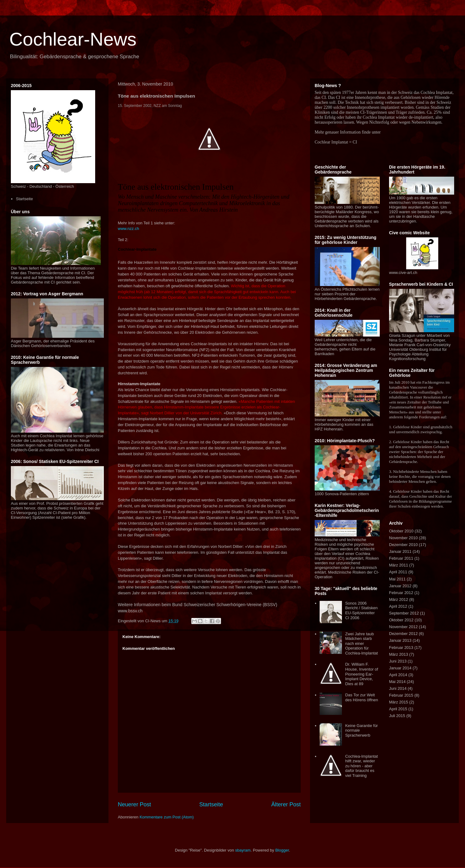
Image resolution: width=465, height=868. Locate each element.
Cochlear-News (73, 39)
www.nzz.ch (128, 229)
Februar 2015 (401, 695)
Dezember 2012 (403, 634)
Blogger (282, 850)
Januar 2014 (400, 668)
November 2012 (403, 627)
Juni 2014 (398, 688)
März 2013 (399, 654)
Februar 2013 (401, 648)
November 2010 (403, 538)
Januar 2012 (400, 586)
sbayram (243, 850)
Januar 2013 (400, 640)
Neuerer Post (134, 804)
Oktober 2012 (401, 620)
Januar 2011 (400, 551)
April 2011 (398, 572)
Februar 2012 (401, 593)
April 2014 (398, 675)
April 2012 (398, 606)
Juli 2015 (397, 716)
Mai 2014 (397, 682)
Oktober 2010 (401, 531)
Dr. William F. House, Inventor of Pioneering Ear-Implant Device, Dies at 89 (361, 674)
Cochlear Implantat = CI (336, 142)
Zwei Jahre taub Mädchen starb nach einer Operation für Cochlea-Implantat (361, 643)
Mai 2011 (397, 579)
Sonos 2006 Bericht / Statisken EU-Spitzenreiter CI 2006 (361, 610)
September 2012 (404, 613)
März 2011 (399, 565)
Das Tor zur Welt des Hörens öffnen (361, 697)
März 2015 (399, 702)
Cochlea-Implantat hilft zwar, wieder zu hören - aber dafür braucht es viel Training (361, 766)
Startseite (211, 804)
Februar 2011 (401, 558)
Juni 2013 (398, 661)
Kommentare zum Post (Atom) (167, 817)
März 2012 (399, 599)
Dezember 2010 (403, 545)
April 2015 (398, 709)
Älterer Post (286, 804)
